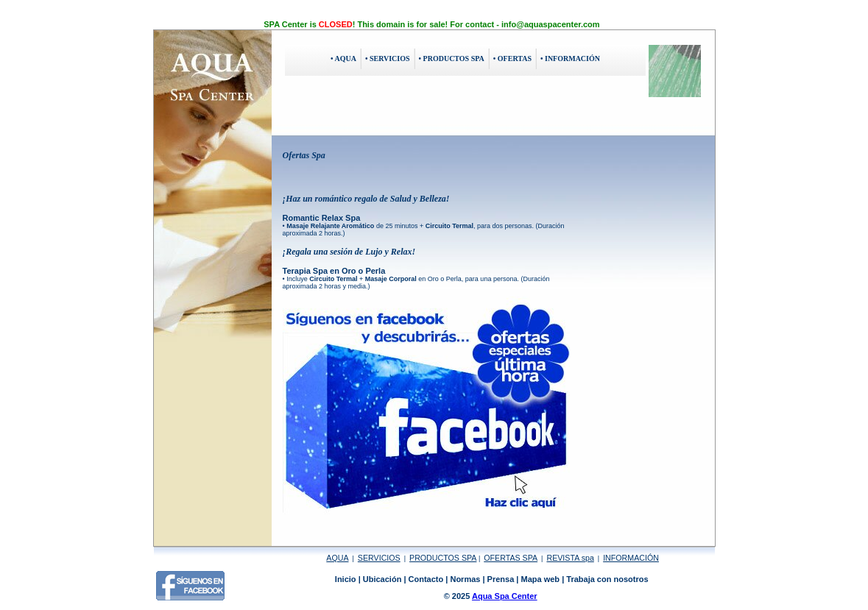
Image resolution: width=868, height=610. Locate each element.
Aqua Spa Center (505, 596)
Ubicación (382, 579)
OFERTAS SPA (511, 558)
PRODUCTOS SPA (443, 558)
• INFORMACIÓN (570, 58)
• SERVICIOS (388, 58)
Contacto (426, 579)
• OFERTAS (512, 58)
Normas (465, 579)
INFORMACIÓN (631, 558)
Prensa (501, 579)
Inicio (346, 579)
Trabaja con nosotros (607, 579)
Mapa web (541, 579)
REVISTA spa (570, 558)
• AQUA (343, 58)
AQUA (337, 558)
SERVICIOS (379, 558)
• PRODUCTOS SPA (452, 58)
